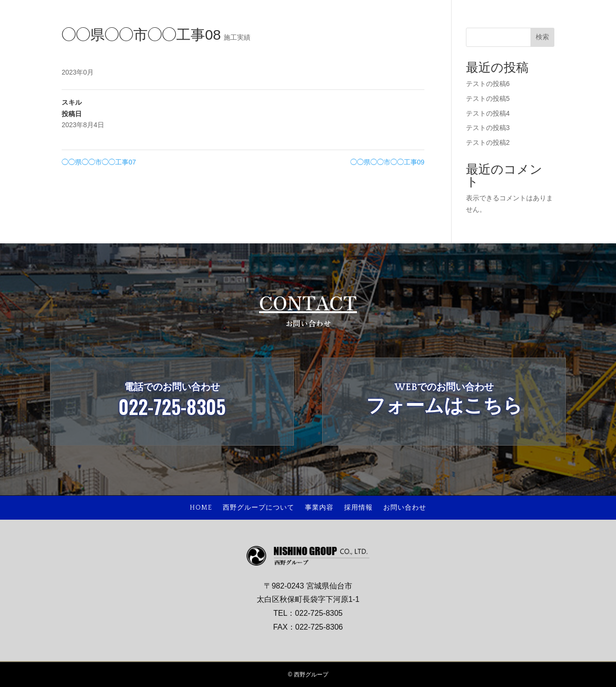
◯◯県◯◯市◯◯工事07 (99, 162)
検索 (542, 37)
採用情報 (358, 508)
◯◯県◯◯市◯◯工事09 (388, 162)
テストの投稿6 (488, 84)
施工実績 (237, 37)
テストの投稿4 (488, 113)
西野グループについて (259, 508)
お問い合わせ (405, 508)
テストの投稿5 (488, 98)
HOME (201, 508)
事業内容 (319, 508)
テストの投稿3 (488, 128)
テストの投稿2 (488, 142)
